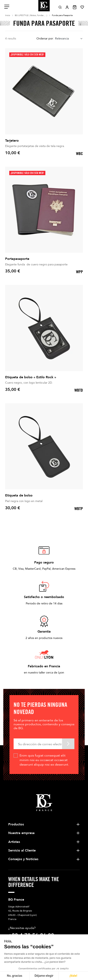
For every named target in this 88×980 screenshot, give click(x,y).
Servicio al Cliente (22, 850)
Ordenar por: (45, 39)
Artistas (14, 842)
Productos (16, 824)
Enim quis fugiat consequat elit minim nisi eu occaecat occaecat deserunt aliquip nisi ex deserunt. (44, 760)
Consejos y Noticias (23, 859)
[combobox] (69, 39)
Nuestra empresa (21, 833)
